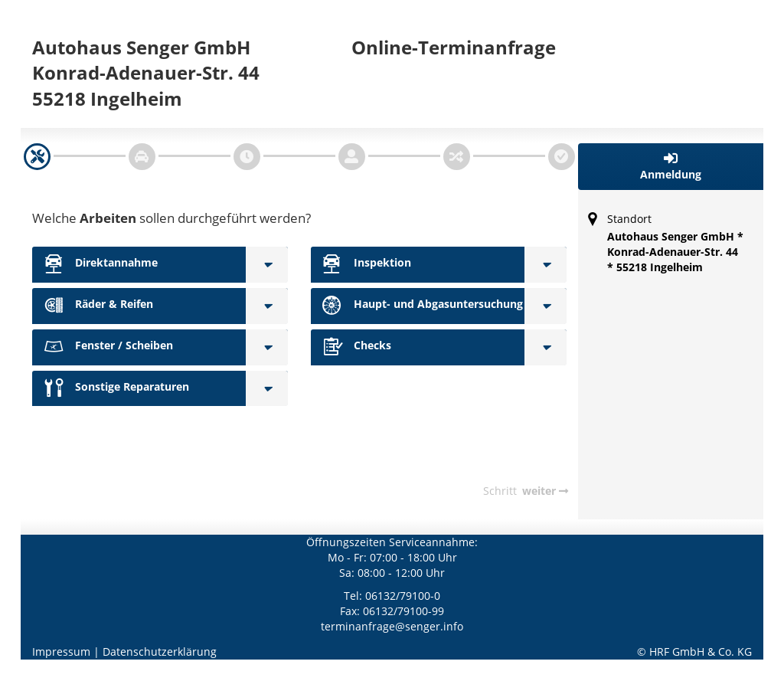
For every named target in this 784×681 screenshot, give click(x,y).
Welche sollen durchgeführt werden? (171, 218)
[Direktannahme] (267, 265)
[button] (671, 167)
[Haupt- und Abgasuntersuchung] (546, 306)
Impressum (61, 652)
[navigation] (37, 157)
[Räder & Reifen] (267, 306)
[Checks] (546, 347)
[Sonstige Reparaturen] (267, 389)
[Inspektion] (546, 265)
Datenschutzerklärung (160, 652)
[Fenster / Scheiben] (267, 347)
